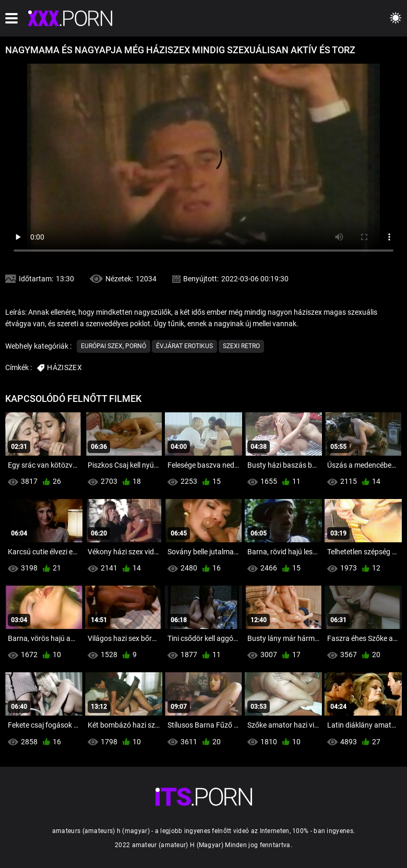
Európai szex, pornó (113, 346)
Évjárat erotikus (184, 346)
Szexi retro (241, 346)
